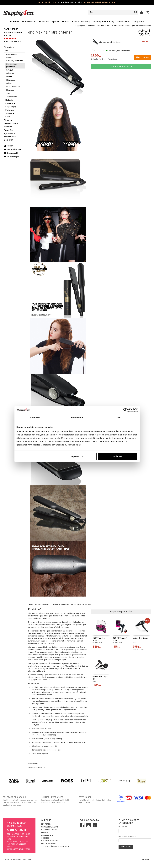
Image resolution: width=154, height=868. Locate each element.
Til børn (8, 120)
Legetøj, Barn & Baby (103, 22)
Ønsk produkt (11, 153)
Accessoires (12, 54)
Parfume (10, 110)
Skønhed (14, 22)
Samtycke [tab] (35, 417)
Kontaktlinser (29, 22)
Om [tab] (119, 417)
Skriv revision (61, 605)
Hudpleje (10, 100)
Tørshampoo (12, 97)
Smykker (10, 114)
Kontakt (45, 833)
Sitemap (28, 860)
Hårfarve (10, 73)
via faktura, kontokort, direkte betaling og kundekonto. (96, 800)
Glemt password (49, 830)
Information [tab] (77, 417)
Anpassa (77, 456)
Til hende (101, 26)
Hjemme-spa (10, 134)
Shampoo (10, 90)
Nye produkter (13, 42)
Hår (108, 26)
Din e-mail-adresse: (127, 837)
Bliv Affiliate (47, 835)
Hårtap (9, 83)
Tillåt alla (118, 456)
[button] (148, 12)
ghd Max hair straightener (142, 26)
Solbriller (8, 127)
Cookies (45, 838)
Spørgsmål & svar (13, 150)
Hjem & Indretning (81, 22)
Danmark (146, 860)
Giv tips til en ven (81, 605)
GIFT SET (8, 36)
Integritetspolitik (50, 841)
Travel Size (9, 130)
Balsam (9, 58)
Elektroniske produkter (121, 26)
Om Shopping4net (49, 844)
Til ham (8, 117)
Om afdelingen (12, 157)
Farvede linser (10, 137)
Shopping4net (80, 26)
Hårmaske (11, 80)
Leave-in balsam (13, 87)
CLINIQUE (9, 140)
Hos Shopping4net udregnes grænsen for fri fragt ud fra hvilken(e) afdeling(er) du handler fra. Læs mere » (20, 801)
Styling (10, 93)
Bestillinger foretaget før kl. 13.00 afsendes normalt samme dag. (58, 800)
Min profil (46, 824)
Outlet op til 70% (47, 2)
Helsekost (44, 22)
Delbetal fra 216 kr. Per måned (104, 59)
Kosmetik (10, 104)
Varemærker (123, 22)
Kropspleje (11, 107)
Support (9, 146)
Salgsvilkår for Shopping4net (56, 847)
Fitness (65, 22)
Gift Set (10, 70)
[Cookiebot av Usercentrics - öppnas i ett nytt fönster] (125, 410)
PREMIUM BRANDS (13, 32)
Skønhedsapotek (11, 124)
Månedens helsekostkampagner (100, 2)
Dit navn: (123, 827)
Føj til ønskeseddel (40, 605)
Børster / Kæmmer (15, 61)
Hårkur (9, 77)
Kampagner (138, 22)
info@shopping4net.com (18, 849)
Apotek (55, 22)
